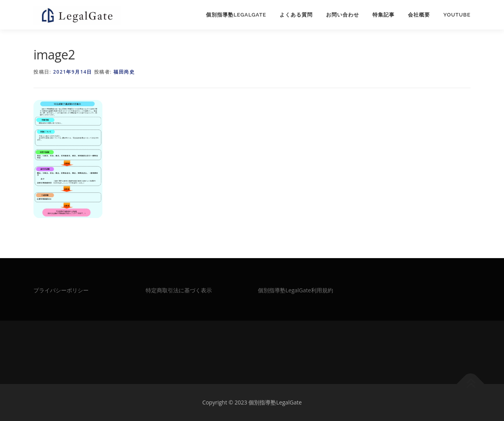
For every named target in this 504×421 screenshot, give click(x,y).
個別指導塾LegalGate (236, 15)
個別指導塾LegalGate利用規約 (296, 290)
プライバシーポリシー (61, 290)
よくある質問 (296, 15)
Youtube (457, 15)
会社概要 (419, 15)
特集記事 (384, 15)
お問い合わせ (343, 15)
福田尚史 (124, 72)
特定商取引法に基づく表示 (179, 290)
